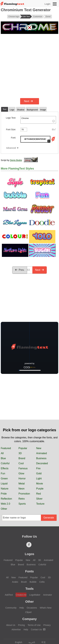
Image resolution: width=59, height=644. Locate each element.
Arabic (15, 582)
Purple (40, 489)
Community (11, 608)
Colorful (5, 463)
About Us (11, 625)
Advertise (16, 629)
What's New (46, 608)
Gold (39, 473)
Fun (3, 473)
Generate (49, 518)
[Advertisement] (29, 66)
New (39, 448)
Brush (24, 582)
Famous (23, 468)
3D (20, 453)
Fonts (29, 571)
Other (4, 509)
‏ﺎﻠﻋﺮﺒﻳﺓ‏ (30, 642)
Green (4, 479)
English (17, 642)
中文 (42, 642)
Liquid (4, 484)
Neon (22, 489)
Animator (48, 595)
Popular (23, 448)
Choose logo (14, 17)
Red (38, 494)
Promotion (24, 494)
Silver (39, 499)
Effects (5, 468)
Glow (21, 473)
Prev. (20, 270)
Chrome (38, 120)
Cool (21, 463)
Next (29, 101)
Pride (4, 494)
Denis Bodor (16, 160)
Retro (22, 499)
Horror (22, 479)
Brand (22, 458)
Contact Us (38, 629)
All (2, 453)
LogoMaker (35, 595)
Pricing (21, 625)
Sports (22, 504)
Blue (3, 458)
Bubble (33, 582)
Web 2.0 (5, 504)
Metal (22, 484)
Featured (6, 448)
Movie (40, 484)
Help (22, 608)
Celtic (42, 582)
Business (41, 458)
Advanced (11, 148)
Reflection (6, 499)
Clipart (28, 612)
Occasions (32, 608)
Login (47, 4)
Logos (30, 554)
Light (39, 479)
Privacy (47, 625)
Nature (5, 489)
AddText (9, 595)
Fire (38, 468)
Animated (42, 453)
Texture (40, 504)
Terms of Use (34, 625)
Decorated (42, 463)
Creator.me (21, 595)
